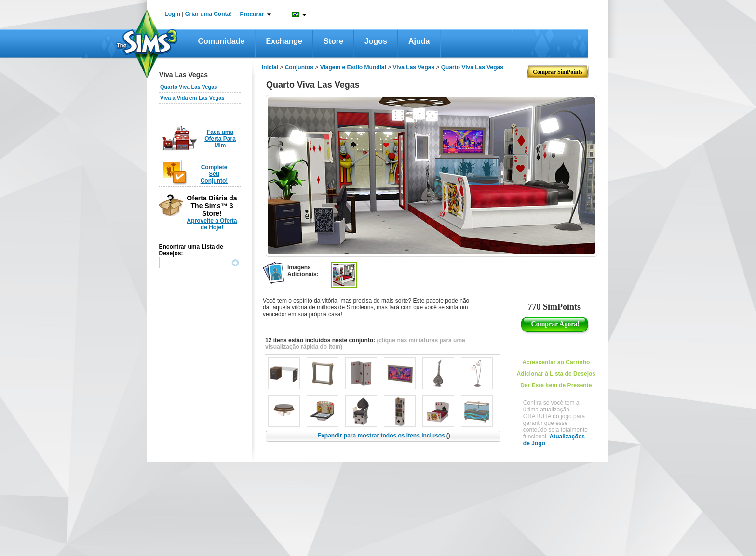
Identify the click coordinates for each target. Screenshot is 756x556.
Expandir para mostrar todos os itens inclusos (384, 436)
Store (333, 41)
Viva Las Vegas (414, 67)
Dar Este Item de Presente (556, 385)
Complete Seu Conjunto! (214, 174)
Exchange (284, 41)
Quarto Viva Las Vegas (189, 87)
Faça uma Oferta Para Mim (220, 139)
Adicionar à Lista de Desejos (556, 374)
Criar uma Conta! (209, 14)
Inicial (270, 67)
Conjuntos (299, 67)
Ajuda (419, 41)
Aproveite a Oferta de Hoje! (212, 224)
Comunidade (222, 41)
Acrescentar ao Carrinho (556, 362)
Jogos (376, 41)
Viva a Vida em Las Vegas (192, 98)
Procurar (252, 14)
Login (172, 14)
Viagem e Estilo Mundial (353, 67)
